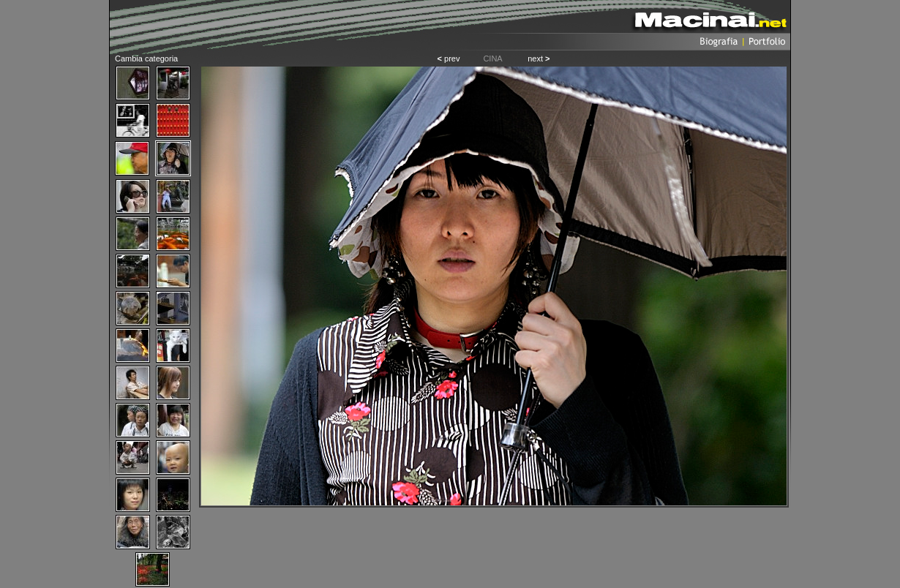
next (539, 59)
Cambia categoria (146, 59)
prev (449, 59)
